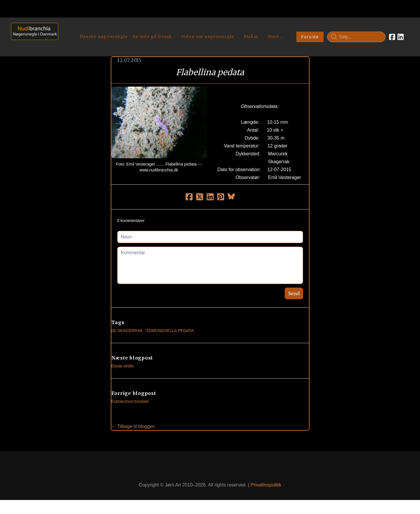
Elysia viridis (123, 366)
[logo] (33, 37)
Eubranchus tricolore (130, 401)
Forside (310, 37)
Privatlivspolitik (266, 485)
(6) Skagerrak (127, 331)
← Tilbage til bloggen (133, 426)
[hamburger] (65, 29)
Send (294, 293)
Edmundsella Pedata (170, 331)
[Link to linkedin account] (401, 37)
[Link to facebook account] (392, 37)
